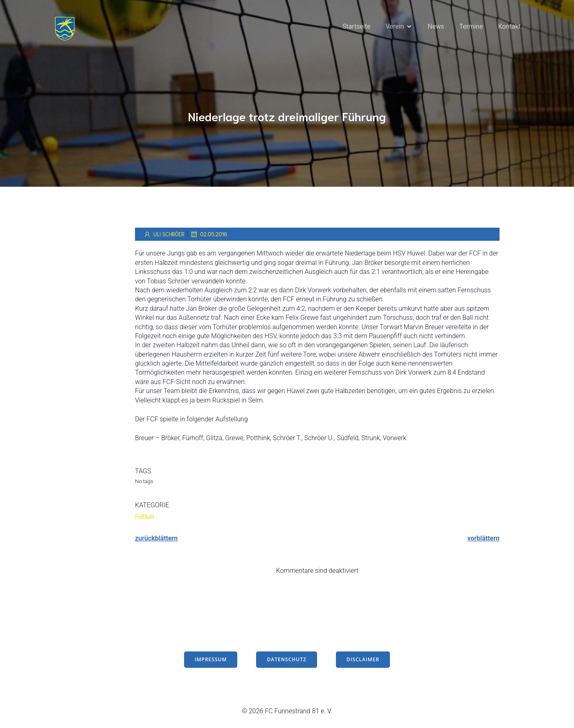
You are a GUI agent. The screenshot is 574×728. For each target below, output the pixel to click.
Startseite (357, 26)
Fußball (145, 517)
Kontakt (509, 26)
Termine (471, 26)
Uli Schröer (164, 234)
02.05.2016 (208, 234)
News (436, 26)
